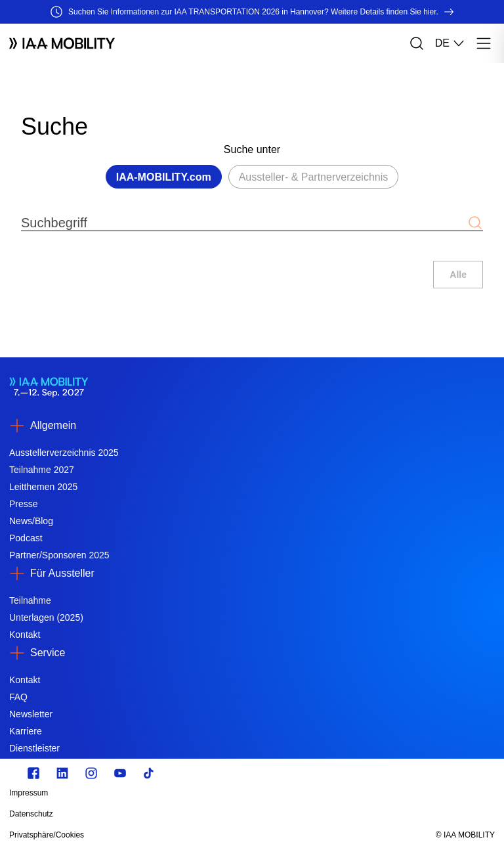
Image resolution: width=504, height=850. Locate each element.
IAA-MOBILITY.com (164, 177)
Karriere (26, 731)
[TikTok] (149, 773)
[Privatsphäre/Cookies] (179, 835)
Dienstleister (34, 748)
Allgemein (53, 425)
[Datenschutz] (179, 814)
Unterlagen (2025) (46, 617)
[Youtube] (120, 773)
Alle (458, 275)
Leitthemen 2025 (43, 487)
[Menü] (484, 43)
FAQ (18, 697)
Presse (24, 504)
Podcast (26, 538)
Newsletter (31, 714)
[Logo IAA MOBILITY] (62, 43)
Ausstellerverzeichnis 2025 (64, 453)
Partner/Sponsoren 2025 (59, 555)
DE (450, 43)
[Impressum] (179, 793)
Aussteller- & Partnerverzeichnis (314, 177)
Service (48, 653)
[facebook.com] (33, 773)
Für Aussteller (62, 573)
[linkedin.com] (62, 773)
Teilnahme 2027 (42, 470)
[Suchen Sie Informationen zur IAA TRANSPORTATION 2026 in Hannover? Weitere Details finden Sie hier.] (252, 12)
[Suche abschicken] (475, 223)
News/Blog (31, 521)
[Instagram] (91, 773)
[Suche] (417, 43)
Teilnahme (30, 600)
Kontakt (25, 635)
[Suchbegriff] (244, 223)
